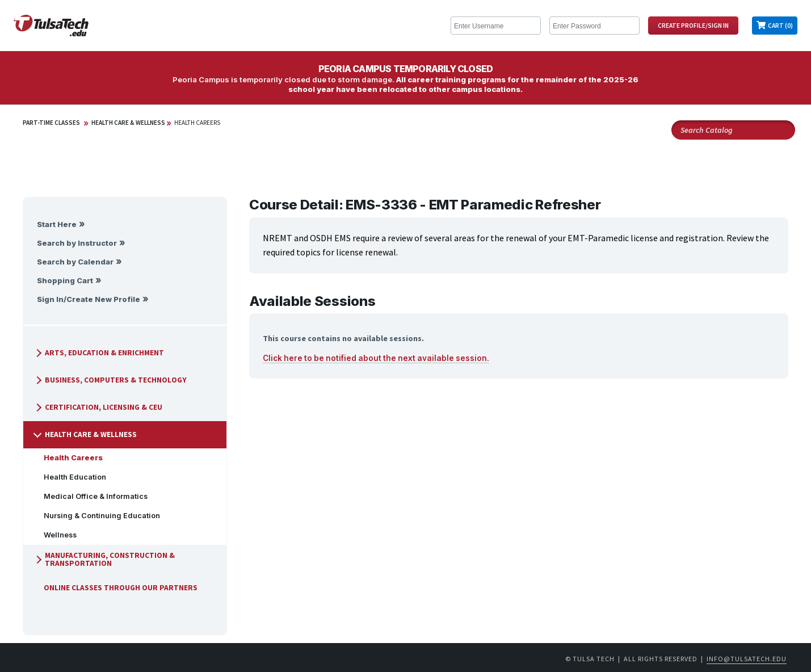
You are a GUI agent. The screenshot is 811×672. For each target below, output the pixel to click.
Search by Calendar (75, 262)
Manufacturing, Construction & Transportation (104, 559)
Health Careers (197, 123)
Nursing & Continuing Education (97, 516)
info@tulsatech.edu (747, 659)
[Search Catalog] (733, 130)
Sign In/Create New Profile (89, 299)
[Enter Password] (594, 26)
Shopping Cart (65, 281)
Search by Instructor (77, 243)
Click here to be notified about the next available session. (376, 358)
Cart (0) (780, 26)
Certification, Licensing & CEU (98, 407)
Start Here (57, 224)
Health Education (70, 477)
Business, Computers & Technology (110, 380)
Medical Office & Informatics (91, 496)
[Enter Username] (496, 26)
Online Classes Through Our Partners (116, 588)
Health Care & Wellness (128, 123)
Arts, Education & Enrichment (99, 353)
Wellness (56, 535)
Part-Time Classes (51, 123)
